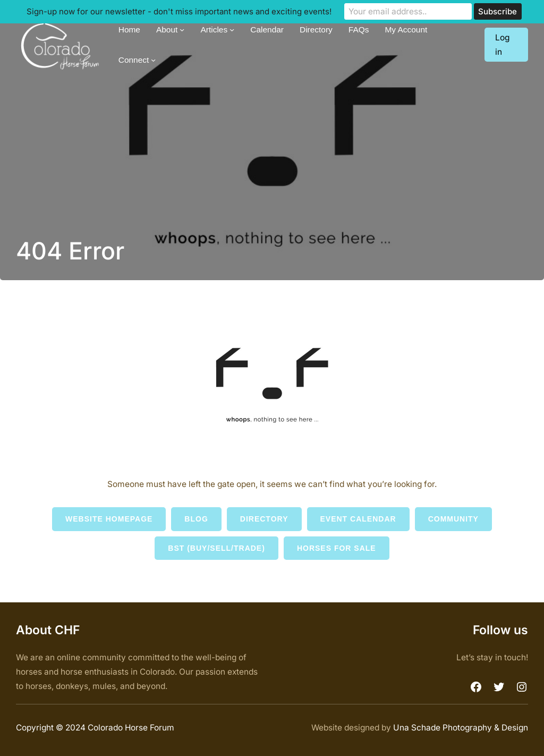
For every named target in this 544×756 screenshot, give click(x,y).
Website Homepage (109, 519)
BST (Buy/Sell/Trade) (216, 548)
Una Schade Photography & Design (461, 728)
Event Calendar (358, 519)
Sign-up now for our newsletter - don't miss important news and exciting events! (179, 11)
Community (453, 519)
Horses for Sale (337, 548)
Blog (196, 519)
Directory (264, 519)
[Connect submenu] (153, 59)
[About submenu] (182, 29)
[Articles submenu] (232, 29)
